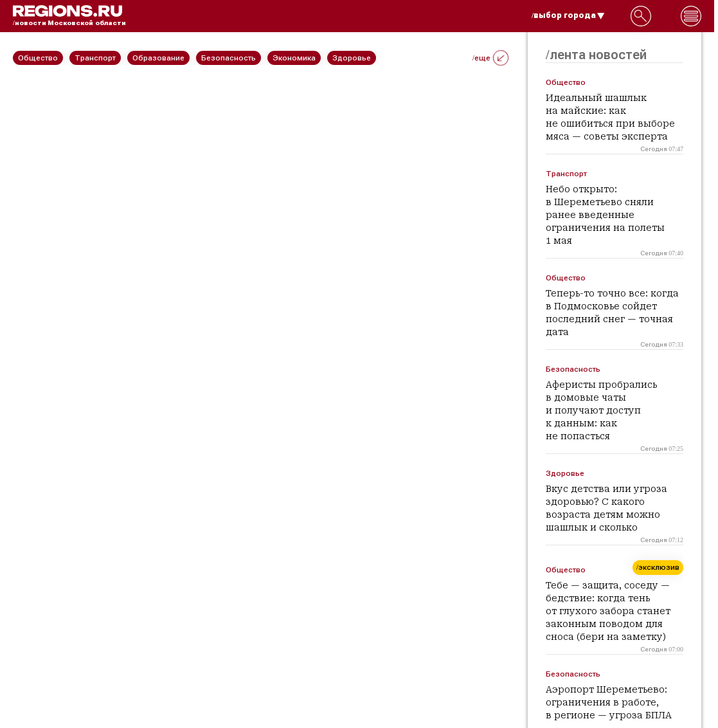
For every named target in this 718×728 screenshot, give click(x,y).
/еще (490, 58)
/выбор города (568, 15)
